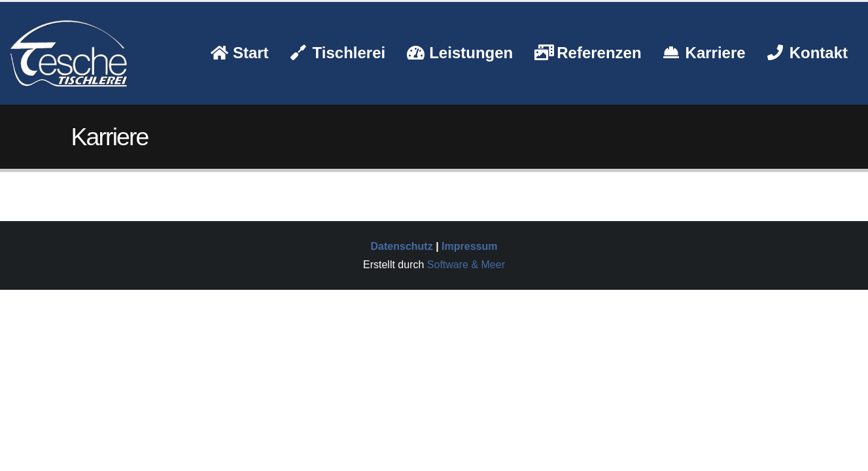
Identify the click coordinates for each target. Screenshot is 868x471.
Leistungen (460, 53)
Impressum (469, 246)
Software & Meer (466, 265)
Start (240, 53)
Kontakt (807, 53)
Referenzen (588, 53)
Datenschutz (402, 246)
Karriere (704, 53)
